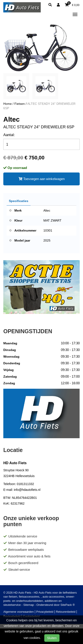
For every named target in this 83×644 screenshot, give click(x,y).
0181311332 (25, 484)
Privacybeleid (45, 612)
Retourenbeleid (66, 612)
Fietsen (20, 104)
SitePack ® (68, 605)
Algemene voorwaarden (18, 612)
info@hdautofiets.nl (27, 490)
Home (8, 104)
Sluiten (52, 638)
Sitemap (29, 605)
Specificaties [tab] (19, 201)
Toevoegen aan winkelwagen (42, 179)
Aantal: (9, 135)
